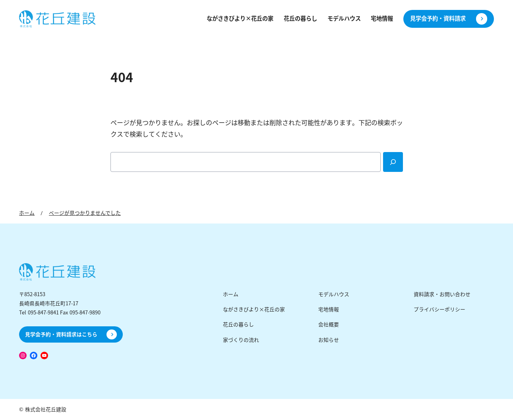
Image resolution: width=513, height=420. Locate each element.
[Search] (393, 162)
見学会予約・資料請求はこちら (61, 334)
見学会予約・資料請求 (438, 19)
